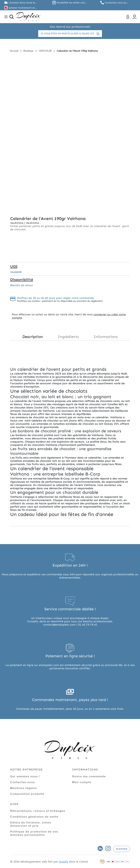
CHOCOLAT (45, 51)
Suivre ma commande (89, 776)
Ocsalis (64, 862)
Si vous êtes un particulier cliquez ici (70, 34)
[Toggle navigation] (6, 17)
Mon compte (82, 782)
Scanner (122, 849)
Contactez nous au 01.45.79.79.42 (116, 3)
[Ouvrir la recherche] (12, 17)
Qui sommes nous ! (25, 776)
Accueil (14, 51)
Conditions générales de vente (34, 816)
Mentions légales (24, 788)
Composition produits (27, 794)
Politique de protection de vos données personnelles (34, 833)
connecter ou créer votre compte (69, 316)
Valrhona (17, 223)
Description (33, 337)
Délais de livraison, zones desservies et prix (31, 824)
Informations (106, 337)
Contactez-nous (23, 782)
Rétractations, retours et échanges (38, 811)
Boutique (28, 51)
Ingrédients (68, 337)
